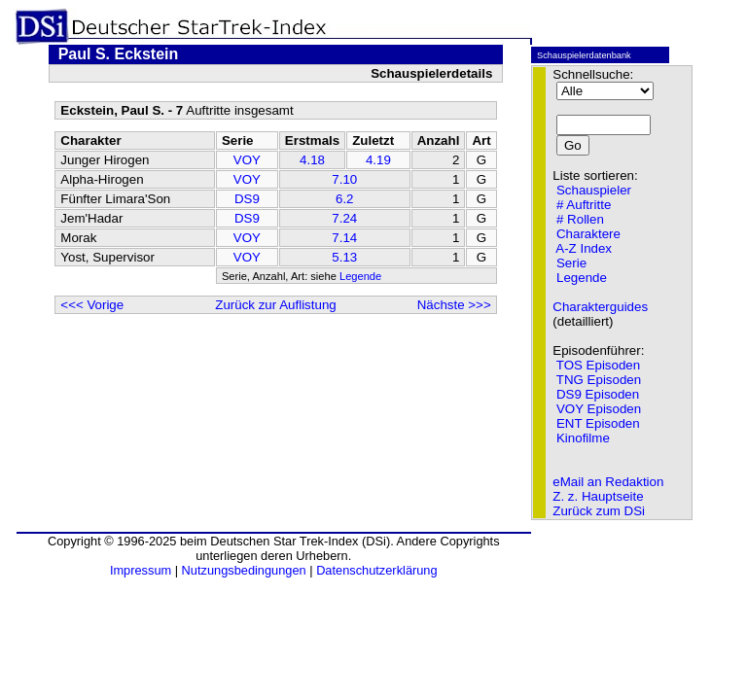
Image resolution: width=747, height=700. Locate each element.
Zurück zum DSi (599, 511)
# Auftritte (584, 205)
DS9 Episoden (598, 394)
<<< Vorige (92, 305)
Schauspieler (594, 190)
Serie (571, 263)
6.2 (345, 199)
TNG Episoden (599, 380)
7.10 (344, 179)
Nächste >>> (454, 305)
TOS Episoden (598, 365)
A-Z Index (584, 248)
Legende (360, 276)
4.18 (312, 160)
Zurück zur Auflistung (275, 305)
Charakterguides (600, 307)
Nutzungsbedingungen (244, 570)
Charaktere (588, 234)
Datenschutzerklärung (376, 570)
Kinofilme (583, 438)
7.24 (344, 218)
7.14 (344, 238)
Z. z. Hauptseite (598, 496)
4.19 (378, 160)
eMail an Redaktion (608, 482)
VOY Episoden (599, 409)
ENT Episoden (598, 423)
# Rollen (580, 219)
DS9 (247, 199)
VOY (247, 160)
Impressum (141, 570)
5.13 (344, 257)
